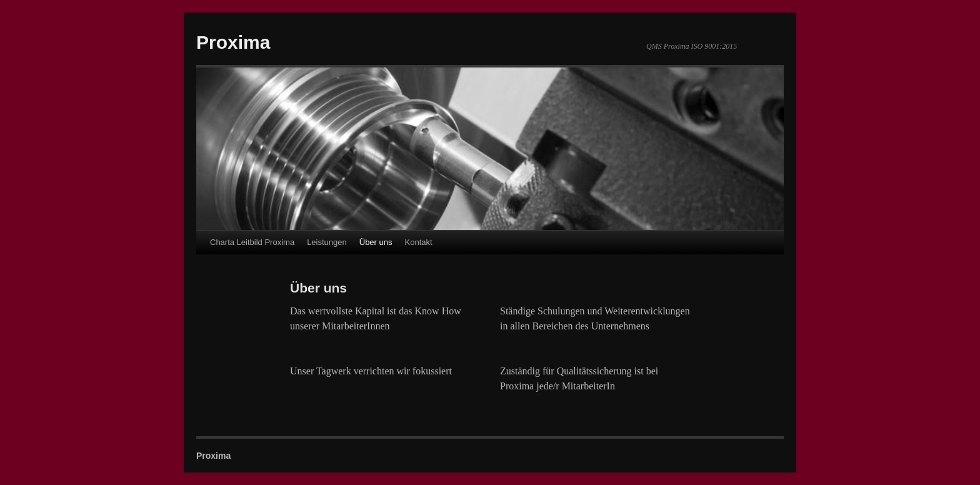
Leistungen (327, 242)
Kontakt (419, 242)
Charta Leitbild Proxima (252, 242)
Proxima (233, 42)
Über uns (376, 242)
